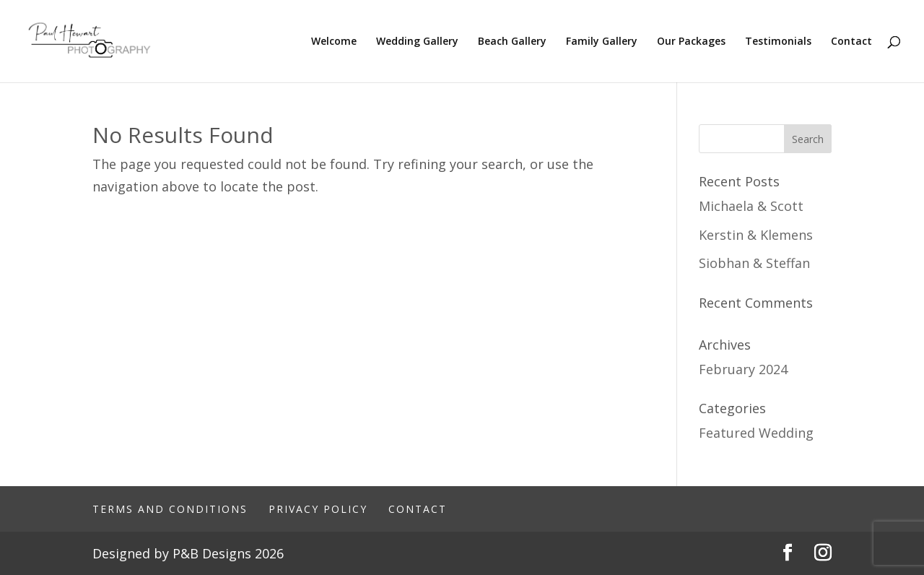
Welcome (334, 42)
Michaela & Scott (751, 206)
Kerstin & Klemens (756, 235)
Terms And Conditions (170, 509)
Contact (851, 42)
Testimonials (778, 42)
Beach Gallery (512, 42)
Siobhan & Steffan (754, 263)
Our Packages (691, 42)
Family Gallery (602, 42)
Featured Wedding (756, 433)
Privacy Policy (318, 509)
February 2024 (743, 369)
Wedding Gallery (417, 42)
